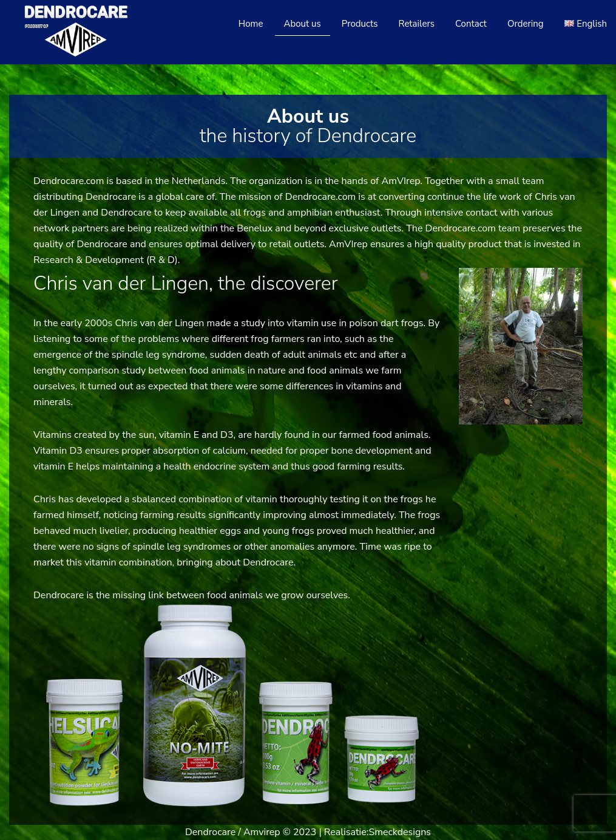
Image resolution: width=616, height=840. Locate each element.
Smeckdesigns (400, 832)
